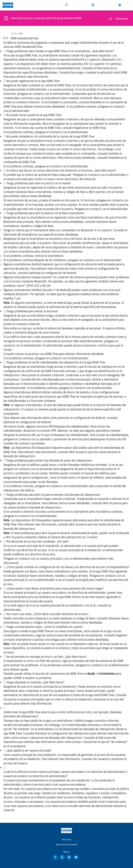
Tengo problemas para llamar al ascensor (32, 311)
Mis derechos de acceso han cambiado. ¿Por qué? (38, 541)
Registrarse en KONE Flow (90, 128)
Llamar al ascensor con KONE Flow (37, 354)
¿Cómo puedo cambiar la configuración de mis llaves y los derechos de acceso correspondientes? (68, 567)
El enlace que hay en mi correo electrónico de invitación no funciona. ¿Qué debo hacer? (61, 170)
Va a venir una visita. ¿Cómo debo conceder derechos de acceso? (47, 614)
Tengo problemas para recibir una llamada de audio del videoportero (49, 460)
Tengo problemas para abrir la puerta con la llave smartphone (45, 213)
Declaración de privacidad (67, 845)
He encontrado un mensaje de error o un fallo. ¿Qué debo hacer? (47, 657)
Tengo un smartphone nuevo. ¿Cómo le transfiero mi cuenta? (45, 627)
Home (14, 33)
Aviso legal (66, 839)
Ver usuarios (101, 759)
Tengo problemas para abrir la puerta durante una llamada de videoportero (53, 495)
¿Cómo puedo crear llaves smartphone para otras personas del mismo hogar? (55, 588)
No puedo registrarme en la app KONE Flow (33, 81)
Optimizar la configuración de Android (52, 273)
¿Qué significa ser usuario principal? (29, 750)
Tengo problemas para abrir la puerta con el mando (39, 183)
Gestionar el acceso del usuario (33, 601)
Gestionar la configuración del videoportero (62, 733)
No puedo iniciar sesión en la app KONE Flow (34, 115)
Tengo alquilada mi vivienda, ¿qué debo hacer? (35, 682)
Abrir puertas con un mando (106, 192)
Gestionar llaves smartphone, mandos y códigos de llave (51, 192)
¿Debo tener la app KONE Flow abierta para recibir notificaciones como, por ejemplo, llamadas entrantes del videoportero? (63, 714)
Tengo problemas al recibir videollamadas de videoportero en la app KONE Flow (56, 362)
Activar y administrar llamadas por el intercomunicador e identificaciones (61, 382)
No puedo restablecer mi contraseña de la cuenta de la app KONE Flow (50, 136)
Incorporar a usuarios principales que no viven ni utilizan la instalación (47, 699)
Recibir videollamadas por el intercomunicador (61, 379)
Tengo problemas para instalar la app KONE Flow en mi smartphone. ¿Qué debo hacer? (60, 51)
